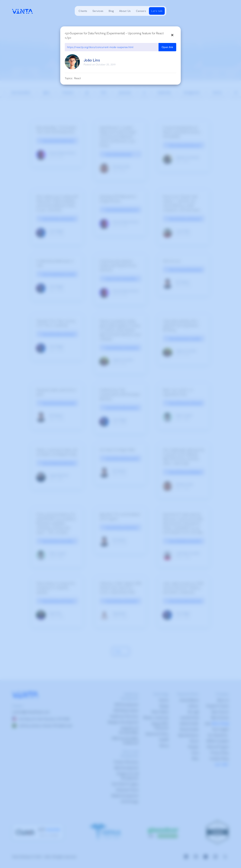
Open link (167, 47)
